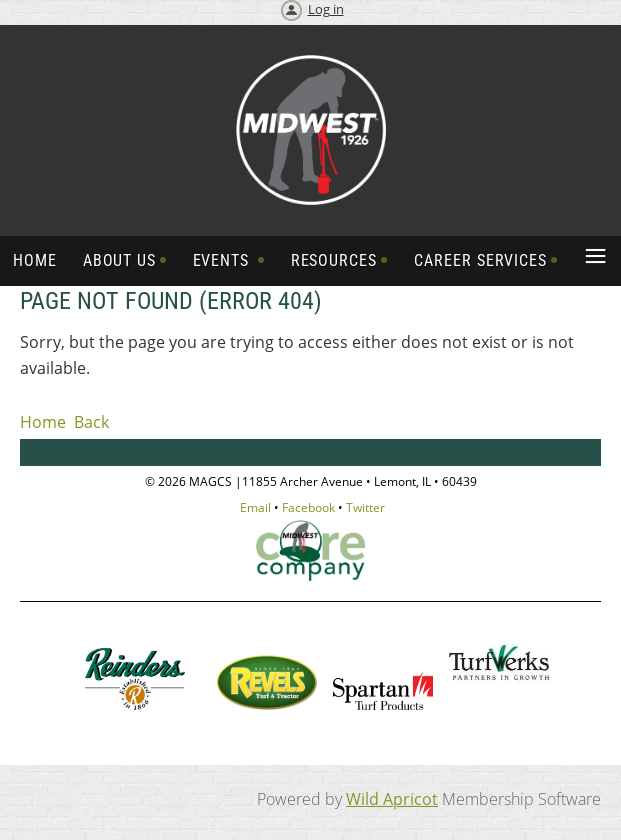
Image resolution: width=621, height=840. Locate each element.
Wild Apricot (392, 799)
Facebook (308, 507)
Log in (326, 9)
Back (91, 422)
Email (255, 507)
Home (43, 422)
